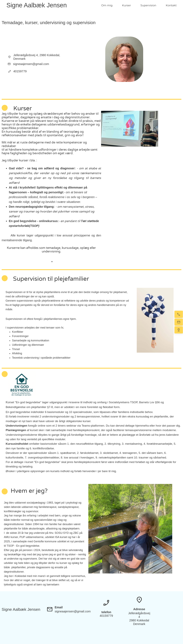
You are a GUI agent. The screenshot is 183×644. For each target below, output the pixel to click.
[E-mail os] (179, 322)
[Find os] (179, 330)
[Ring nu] (179, 314)
